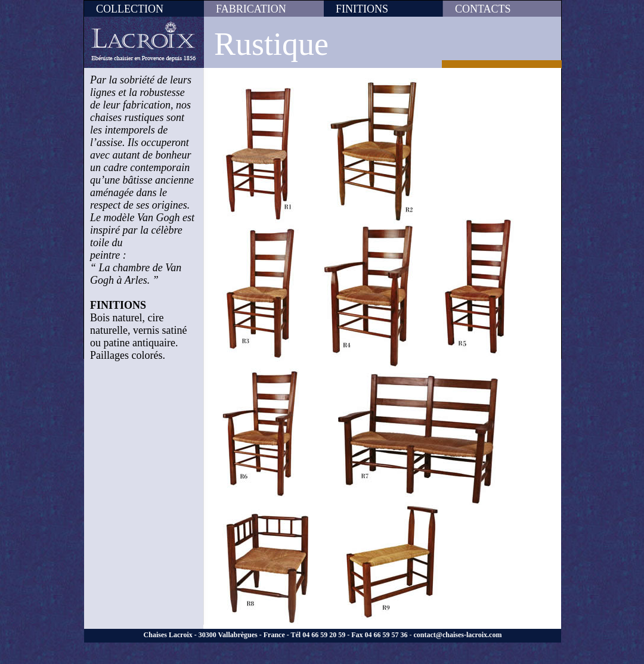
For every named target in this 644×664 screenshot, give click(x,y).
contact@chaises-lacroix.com (457, 635)
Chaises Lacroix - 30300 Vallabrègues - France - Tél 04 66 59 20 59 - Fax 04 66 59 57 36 (276, 635)
